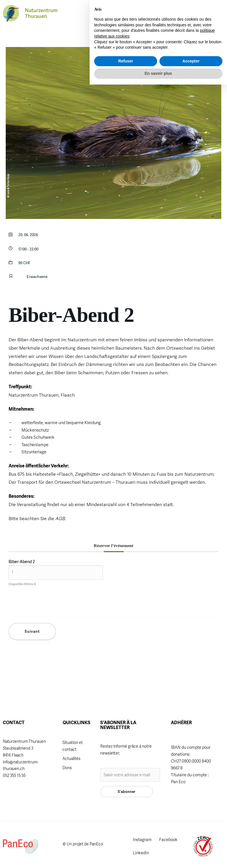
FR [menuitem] (175, 13)
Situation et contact (73, 746)
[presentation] (57, 605)
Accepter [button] (191, 845)
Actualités (71, 759)
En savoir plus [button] (158, 857)
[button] (153, 14)
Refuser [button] (126, 845)
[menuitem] (164, 14)
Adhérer (112, 12)
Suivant (32, 631)
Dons (67, 768)
